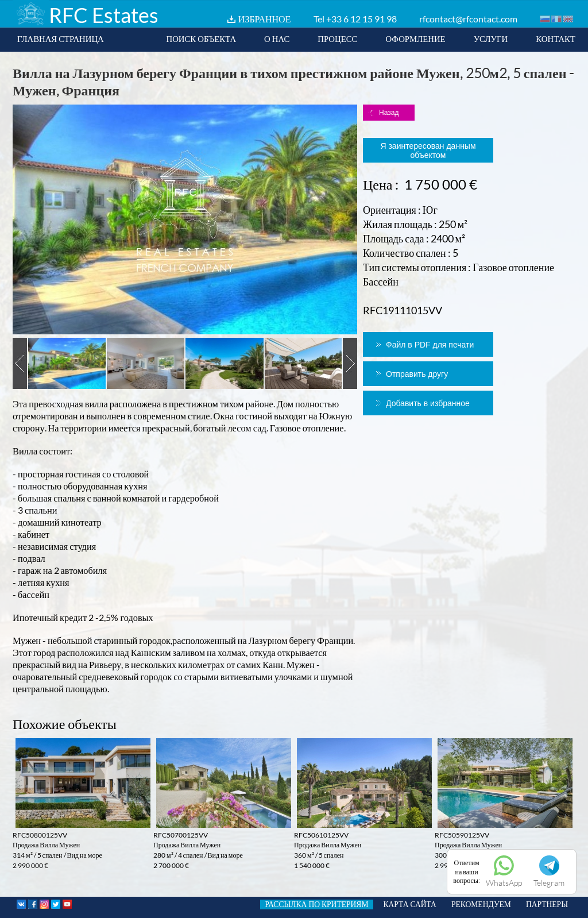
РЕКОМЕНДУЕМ (481, 904)
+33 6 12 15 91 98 (361, 19)
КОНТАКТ (556, 38)
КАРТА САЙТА (410, 904)
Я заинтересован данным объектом (428, 151)
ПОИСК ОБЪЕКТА (201, 38)
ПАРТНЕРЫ (547, 904)
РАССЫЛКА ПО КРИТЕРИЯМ (316, 904)
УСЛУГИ (491, 38)
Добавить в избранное (428, 403)
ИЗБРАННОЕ (265, 19)
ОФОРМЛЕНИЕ (415, 38)
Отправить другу (417, 374)
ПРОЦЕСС (337, 38)
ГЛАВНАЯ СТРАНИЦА (61, 38)
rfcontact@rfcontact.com (468, 19)
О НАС (277, 38)
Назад (389, 113)
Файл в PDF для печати (430, 345)
